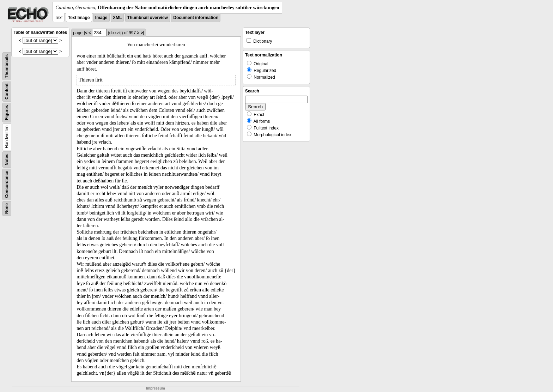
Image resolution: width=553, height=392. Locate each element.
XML (117, 18)
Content (7, 92)
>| (142, 33)
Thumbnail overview (148, 18)
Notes (7, 159)
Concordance (7, 184)
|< (85, 33)
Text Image (79, 18)
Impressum (155, 388)
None (7, 209)
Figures (7, 112)
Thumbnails (7, 66)
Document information (196, 18)
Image (101, 18)
